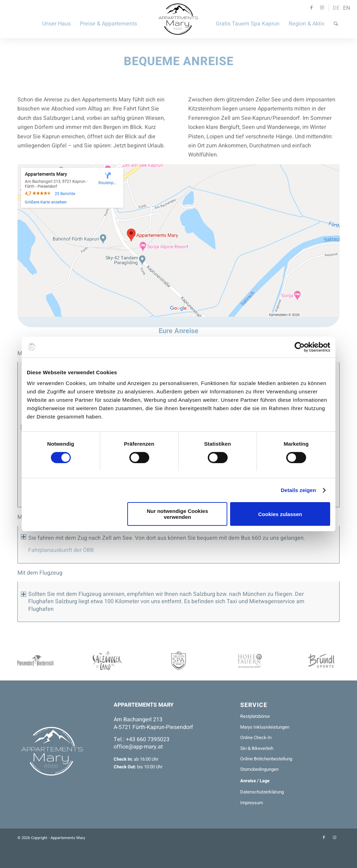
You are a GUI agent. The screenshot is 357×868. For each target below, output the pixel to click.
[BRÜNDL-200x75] (321, 661)
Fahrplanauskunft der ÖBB (61, 550)
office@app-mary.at (138, 747)
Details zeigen (298, 490)
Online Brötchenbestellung (266, 759)
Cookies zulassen (280, 514)
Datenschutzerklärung (262, 792)
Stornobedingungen (259, 769)
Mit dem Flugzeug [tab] (40, 573)
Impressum (252, 803)
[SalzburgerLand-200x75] (107, 661)
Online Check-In (256, 738)
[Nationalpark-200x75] (250, 661)
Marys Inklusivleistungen (265, 727)
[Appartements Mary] (179, 19)
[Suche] (336, 19)
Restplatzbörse (255, 716)
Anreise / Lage (255, 781)
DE (336, 8)
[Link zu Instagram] (322, 8)
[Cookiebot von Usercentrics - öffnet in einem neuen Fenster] (300, 347)
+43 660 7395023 (148, 739)
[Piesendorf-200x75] (36, 661)
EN (347, 8)
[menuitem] (56, 19)
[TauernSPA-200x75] (179, 661)
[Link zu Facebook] (312, 8)
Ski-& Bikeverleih (257, 748)
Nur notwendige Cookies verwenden (177, 514)
